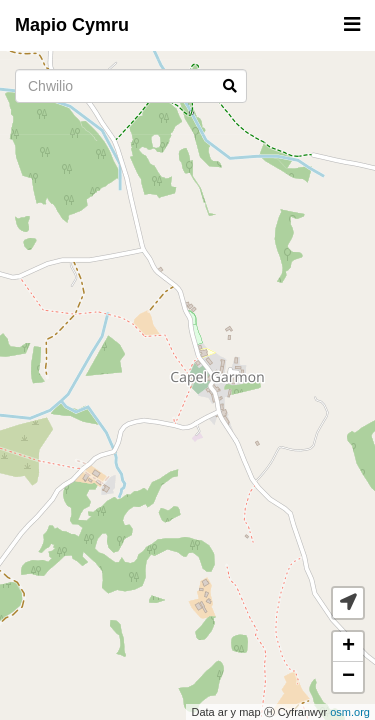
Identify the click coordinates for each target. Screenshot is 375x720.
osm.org (350, 712)
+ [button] (348, 647)
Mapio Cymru (72, 25)
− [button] (348, 677)
